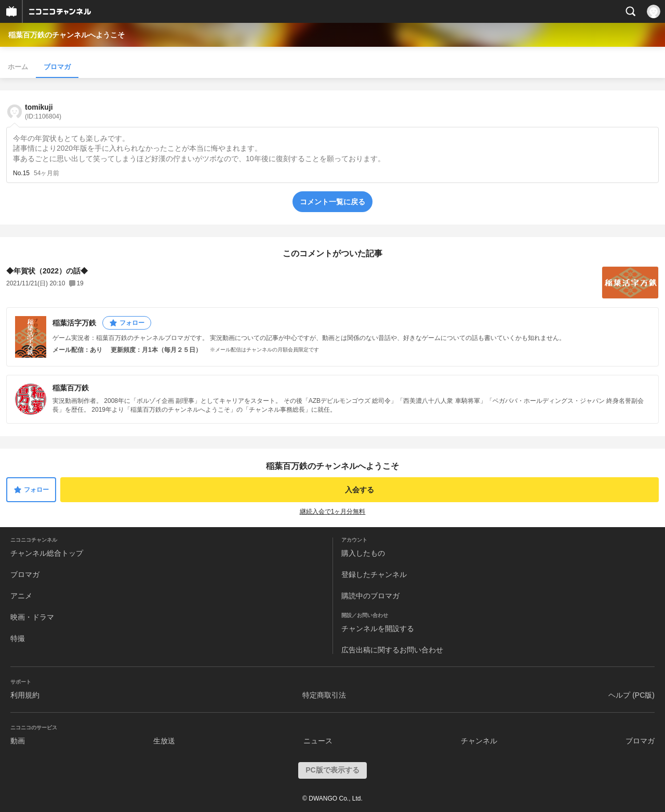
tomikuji (43, 112)
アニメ (21, 596)
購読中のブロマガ (370, 596)
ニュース (318, 741)
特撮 (18, 638)
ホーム (18, 67)
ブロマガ (57, 67)
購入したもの (363, 553)
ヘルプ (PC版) (631, 695)
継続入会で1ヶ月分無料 (333, 512)
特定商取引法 (324, 695)
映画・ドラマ (32, 617)
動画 (18, 741)
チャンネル (479, 741)
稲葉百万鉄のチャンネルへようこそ (66, 35)
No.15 (21, 173)
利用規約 (25, 695)
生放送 (164, 741)
